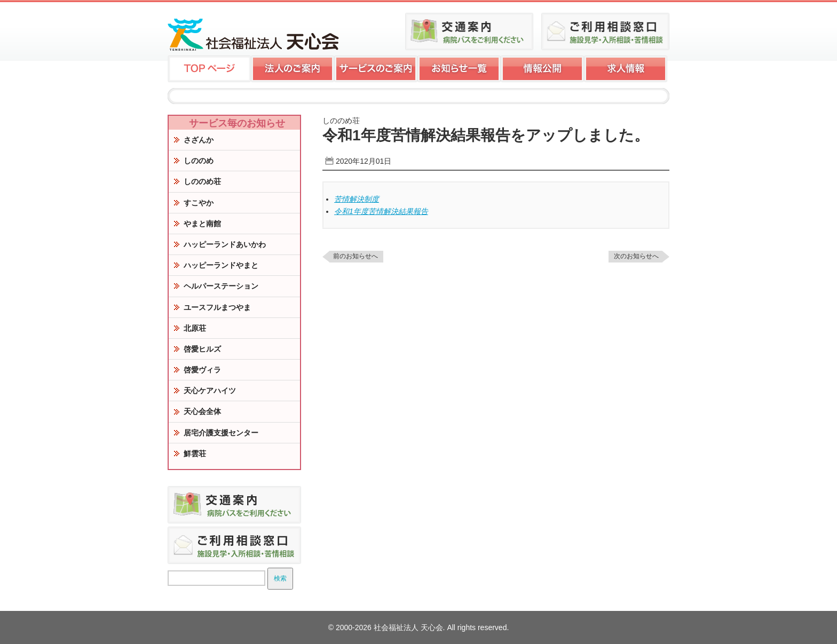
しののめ (199, 161)
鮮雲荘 (195, 454)
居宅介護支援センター (221, 433)
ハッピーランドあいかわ (225, 244)
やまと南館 (202, 224)
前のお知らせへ (356, 256)
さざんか (199, 140)
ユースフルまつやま (217, 307)
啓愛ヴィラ (202, 370)
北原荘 (195, 328)
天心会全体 (202, 411)
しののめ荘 (202, 181)
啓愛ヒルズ (202, 349)
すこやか (199, 203)
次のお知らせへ (636, 256)
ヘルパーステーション (221, 286)
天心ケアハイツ (210, 391)
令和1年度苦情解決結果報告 (381, 211)
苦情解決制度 (357, 199)
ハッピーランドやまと (221, 265)
